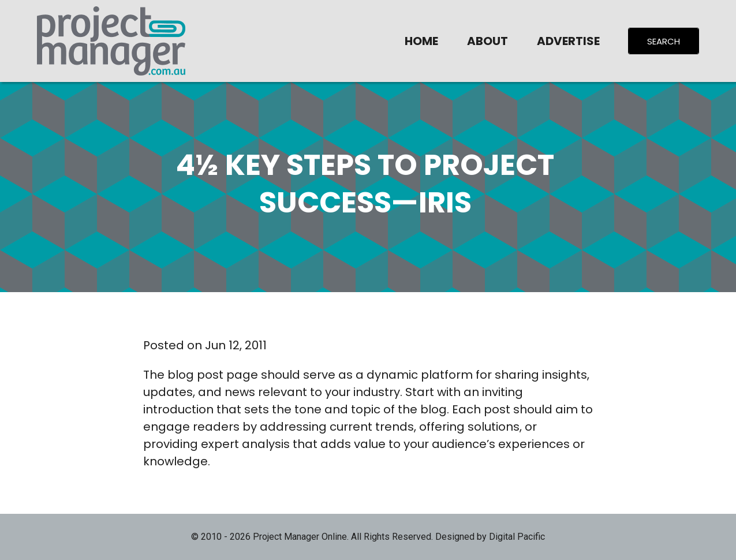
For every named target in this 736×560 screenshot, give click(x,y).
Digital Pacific (517, 537)
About (487, 41)
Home (421, 41)
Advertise (568, 41)
